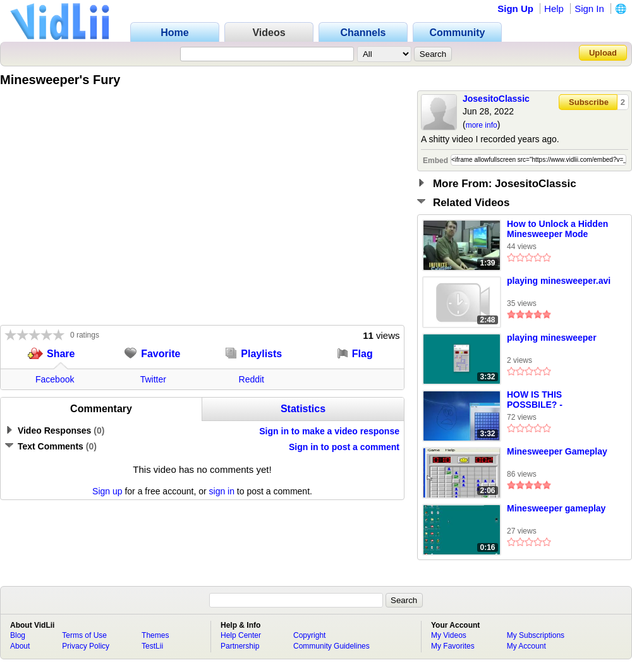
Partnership (240, 646)
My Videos (449, 635)
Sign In (589, 9)
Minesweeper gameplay (556, 508)
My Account (526, 646)
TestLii (152, 646)
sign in (222, 491)
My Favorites (453, 646)
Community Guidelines (331, 646)
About (20, 646)
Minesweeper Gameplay (557, 451)
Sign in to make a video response (329, 431)
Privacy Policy (86, 646)
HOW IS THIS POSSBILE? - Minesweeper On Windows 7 (542, 400)
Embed (435, 161)
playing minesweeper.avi (559, 281)
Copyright (309, 635)
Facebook (55, 379)
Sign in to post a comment (344, 447)
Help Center (241, 635)
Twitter (153, 379)
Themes (155, 635)
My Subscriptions (536, 635)
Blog (18, 635)
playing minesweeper (552, 338)
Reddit (252, 379)
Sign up (107, 491)
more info (482, 125)
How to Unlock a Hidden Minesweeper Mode (557, 229)
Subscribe (589, 102)
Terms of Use (84, 635)
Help (554, 9)
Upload (603, 53)
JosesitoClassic (496, 99)
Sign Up (515, 9)
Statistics (303, 409)
